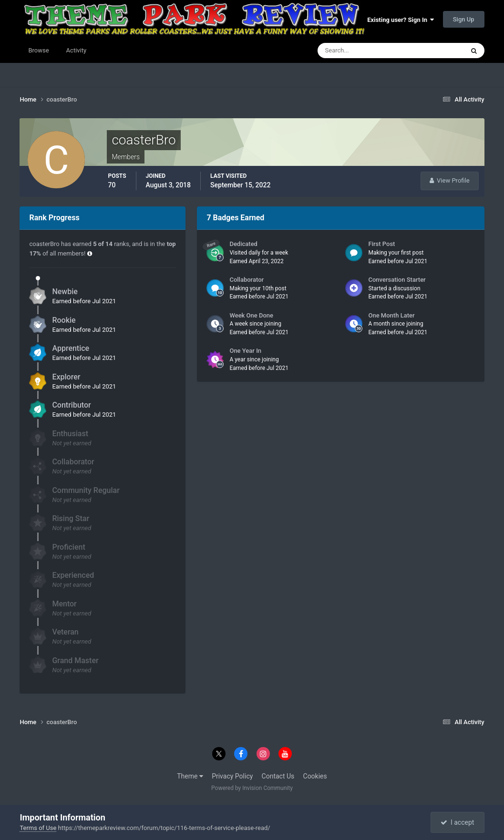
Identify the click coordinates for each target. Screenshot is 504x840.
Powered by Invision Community (252, 788)
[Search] (362, 51)
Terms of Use (38, 828)
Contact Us (278, 776)
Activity (77, 50)
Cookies (315, 776)
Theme (190, 776)
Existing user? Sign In (401, 20)
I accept (457, 822)
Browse (38, 50)
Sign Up (464, 19)
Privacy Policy (232, 776)
